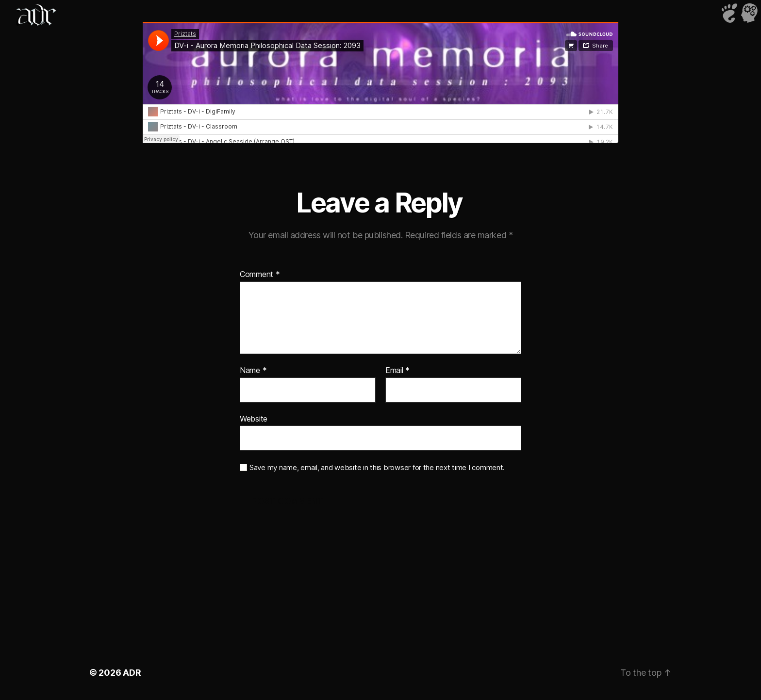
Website (254, 419)
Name (253, 371)
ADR (132, 673)
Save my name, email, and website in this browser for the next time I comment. (377, 468)
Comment (260, 275)
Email (397, 371)
